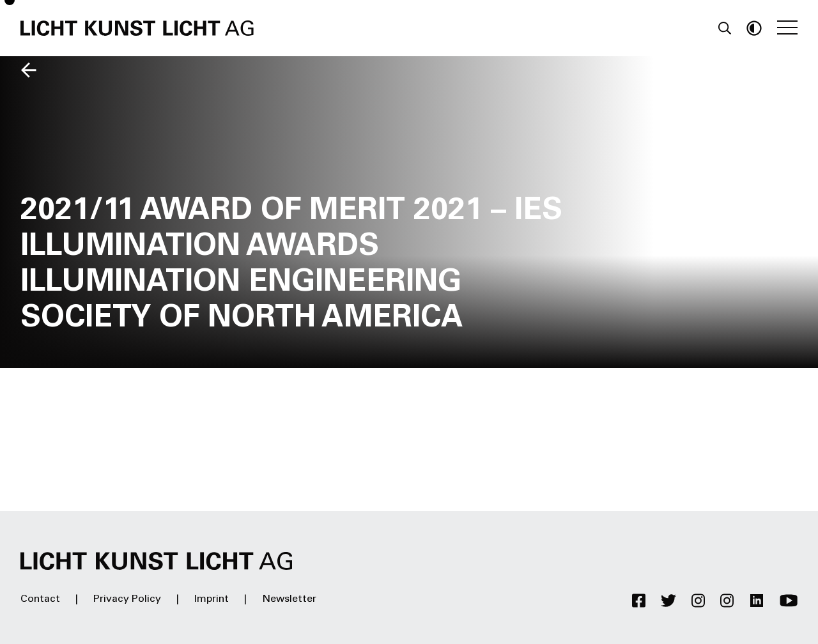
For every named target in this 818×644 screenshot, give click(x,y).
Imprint (212, 599)
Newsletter (289, 599)
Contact (40, 599)
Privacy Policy (127, 599)
